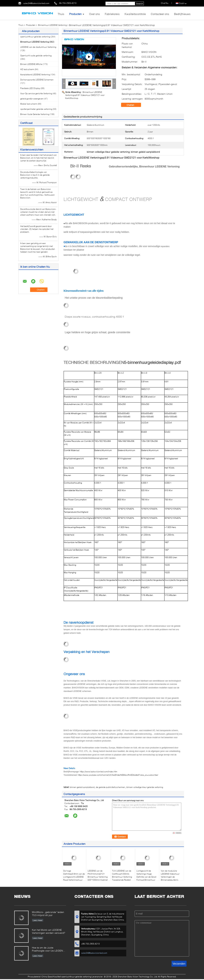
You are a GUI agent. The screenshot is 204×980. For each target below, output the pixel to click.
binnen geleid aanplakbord (82, 787)
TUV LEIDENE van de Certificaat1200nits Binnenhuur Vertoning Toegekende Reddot (122, 875)
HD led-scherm (27, 69)
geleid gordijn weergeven (32, 99)
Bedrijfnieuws (182, 14)
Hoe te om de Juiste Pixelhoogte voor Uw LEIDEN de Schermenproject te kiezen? (49, 949)
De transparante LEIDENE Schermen (37, 80)
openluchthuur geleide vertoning (35, 37)
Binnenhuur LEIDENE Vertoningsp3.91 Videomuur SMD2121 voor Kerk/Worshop (85, 95)
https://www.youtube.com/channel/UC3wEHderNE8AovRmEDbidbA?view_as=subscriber (118, 775)
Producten (75, 14)
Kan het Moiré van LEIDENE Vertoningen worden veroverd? (48, 931)
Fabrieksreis (112, 14)
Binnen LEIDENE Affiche (31, 64)
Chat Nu (165, 3)
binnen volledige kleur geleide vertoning (145, 787)
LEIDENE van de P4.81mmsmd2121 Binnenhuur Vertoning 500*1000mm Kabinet (98, 875)
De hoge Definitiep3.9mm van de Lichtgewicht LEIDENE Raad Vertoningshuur (74, 875)
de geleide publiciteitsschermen (110, 787)
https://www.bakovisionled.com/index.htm (98, 772)
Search (139, 4)
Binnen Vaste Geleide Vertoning (35, 114)
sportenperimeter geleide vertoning (36, 109)
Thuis (61, 14)
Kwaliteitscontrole (135, 14)
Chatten (133, 105)
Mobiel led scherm (29, 104)
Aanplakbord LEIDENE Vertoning (35, 75)
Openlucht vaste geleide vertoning (36, 56)
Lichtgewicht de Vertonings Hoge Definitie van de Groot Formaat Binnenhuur (146, 875)
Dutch (183, 3)
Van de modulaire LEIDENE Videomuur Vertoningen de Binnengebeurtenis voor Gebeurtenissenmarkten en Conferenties (172, 880)
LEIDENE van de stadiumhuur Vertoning (38, 47)
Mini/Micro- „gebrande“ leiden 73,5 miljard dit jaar (48, 914)
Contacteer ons (160, 14)
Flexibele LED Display (30, 88)
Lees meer (38, 920)
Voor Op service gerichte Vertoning (36, 93)
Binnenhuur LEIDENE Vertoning (52, 25)
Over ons (94, 14)
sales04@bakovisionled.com (36, 3)
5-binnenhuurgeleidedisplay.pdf (152, 362)
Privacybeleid (34, 977)
